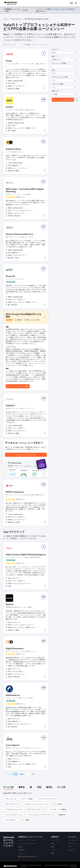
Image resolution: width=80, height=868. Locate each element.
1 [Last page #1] (34, 774)
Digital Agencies (16, 19)
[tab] (8, 787)
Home (5, 19)
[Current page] (27, 774)
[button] (39, 45)
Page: (22, 774)
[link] (71, 3)
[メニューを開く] (76, 3)
